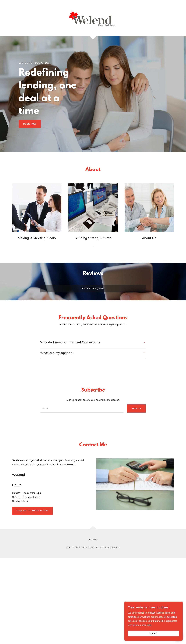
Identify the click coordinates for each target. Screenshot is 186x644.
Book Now (30, 124)
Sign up (136, 408)
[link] (93, 18)
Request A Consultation (32, 511)
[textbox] (82, 408)
